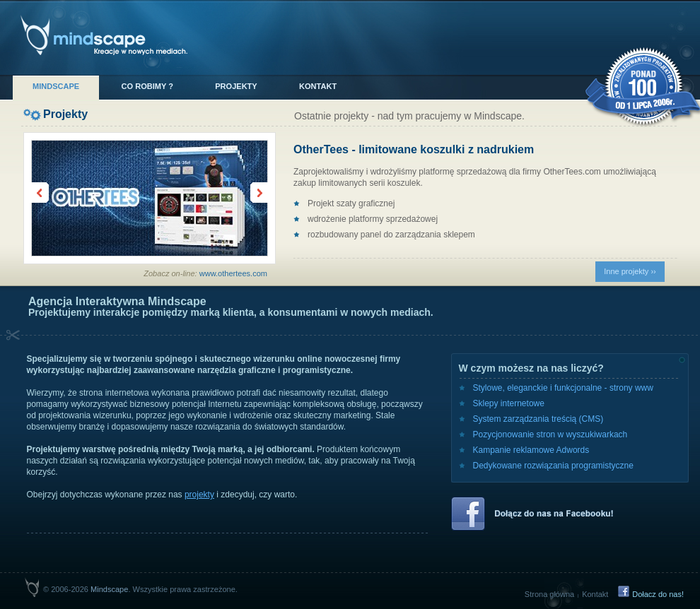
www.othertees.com (233, 273)
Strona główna (549, 594)
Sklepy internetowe (509, 403)
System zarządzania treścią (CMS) (538, 419)
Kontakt (318, 86)
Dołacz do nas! (658, 594)
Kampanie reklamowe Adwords (531, 450)
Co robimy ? (147, 86)
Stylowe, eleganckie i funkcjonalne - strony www (563, 388)
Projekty (236, 86)
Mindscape (56, 86)
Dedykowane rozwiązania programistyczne (553, 466)
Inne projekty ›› (630, 271)
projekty (199, 495)
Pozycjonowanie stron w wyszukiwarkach (550, 434)
